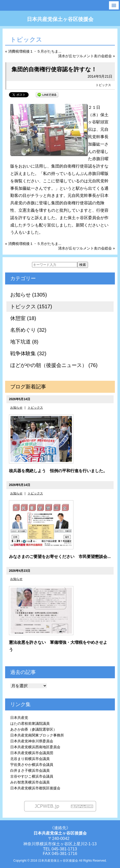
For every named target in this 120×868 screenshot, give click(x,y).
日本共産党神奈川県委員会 (32, 741)
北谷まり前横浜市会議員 (30, 759)
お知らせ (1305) (29, 295)
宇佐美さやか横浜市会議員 (32, 765)
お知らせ (16, 408)
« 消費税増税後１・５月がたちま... (33, 51)
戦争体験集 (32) (28, 353)
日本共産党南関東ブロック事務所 (37, 735)
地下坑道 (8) (24, 342)
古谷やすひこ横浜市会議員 (32, 776)
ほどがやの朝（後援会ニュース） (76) (54, 365)
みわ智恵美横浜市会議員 (30, 782)
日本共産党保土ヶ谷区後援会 (60, 19)
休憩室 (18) (23, 318)
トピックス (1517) (31, 306)
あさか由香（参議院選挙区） (34, 729)
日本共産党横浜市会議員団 (32, 753)
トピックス (103, 85)
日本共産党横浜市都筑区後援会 (35, 788)
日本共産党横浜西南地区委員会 (35, 747)
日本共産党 (19, 718)
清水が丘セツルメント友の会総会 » (86, 56)
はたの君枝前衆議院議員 (30, 723)
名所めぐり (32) (28, 330)
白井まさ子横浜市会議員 (30, 770)
